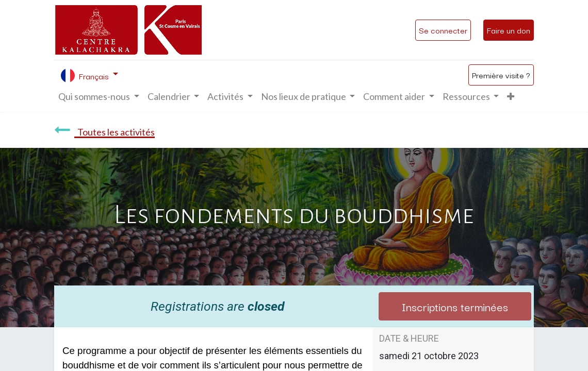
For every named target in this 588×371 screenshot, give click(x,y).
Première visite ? (501, 75)
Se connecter (443, 30)
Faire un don (509, 30)
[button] (511, 97)
